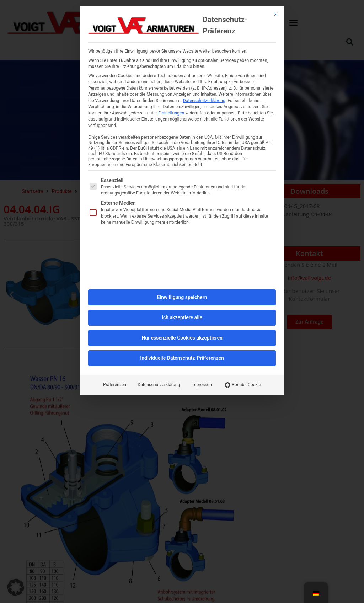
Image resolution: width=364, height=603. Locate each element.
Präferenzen (115, 261)
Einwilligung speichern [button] (182, 174)
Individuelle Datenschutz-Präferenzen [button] (182, 234)
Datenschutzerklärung (159, 261)
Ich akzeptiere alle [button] (182, 194)
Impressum (202, 261)
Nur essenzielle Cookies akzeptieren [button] (182, 214)
